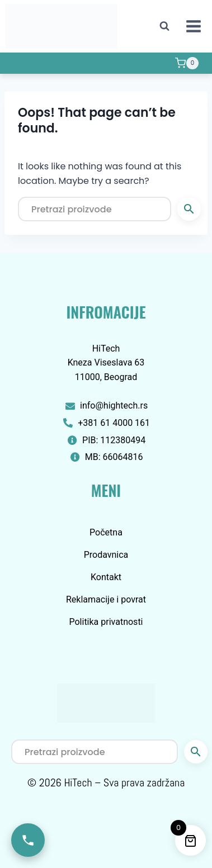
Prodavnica (106, 555)
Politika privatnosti (106, 622)
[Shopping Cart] (187, 63)
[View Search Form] (164, 26)
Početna (106, 532)
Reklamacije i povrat (106, 599)
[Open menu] (193, 26)
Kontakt (106, 577)
